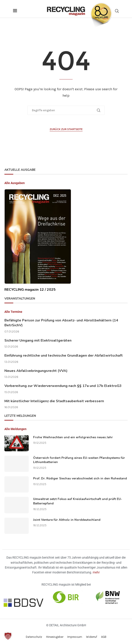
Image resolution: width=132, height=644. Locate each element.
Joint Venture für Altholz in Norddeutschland (67, 520)
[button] (8, 636)
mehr (96, 572)
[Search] (117, 11)
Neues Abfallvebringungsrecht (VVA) (36, 371)
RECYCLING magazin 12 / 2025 (30, 290)
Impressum (75, 637)
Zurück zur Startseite (66, 129)
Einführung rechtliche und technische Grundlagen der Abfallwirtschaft (64, 356)
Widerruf (92, 637)
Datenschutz (34, 637)
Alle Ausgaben (15, 183)
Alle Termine (13, 312)
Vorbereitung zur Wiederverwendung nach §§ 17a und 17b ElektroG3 (63, 386)
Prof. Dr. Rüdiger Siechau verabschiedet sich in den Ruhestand (80, 478)
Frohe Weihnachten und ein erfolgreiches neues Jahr (73, 437)
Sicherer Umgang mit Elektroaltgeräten (38, 340)
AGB (104, 637)
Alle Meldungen (15, 429)
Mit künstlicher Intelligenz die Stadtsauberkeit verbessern (54, 401)
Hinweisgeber (55, 637)
